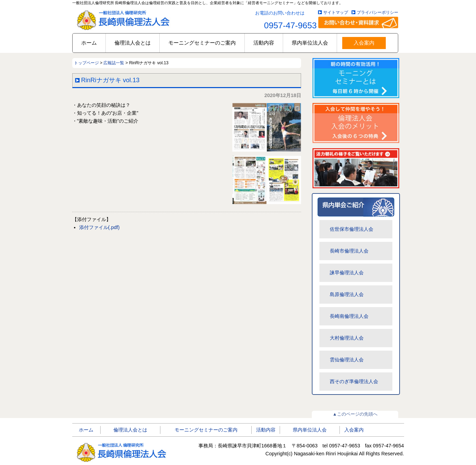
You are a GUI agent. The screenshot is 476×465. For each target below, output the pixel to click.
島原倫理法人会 (347, 294)
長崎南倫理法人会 (349, 316)
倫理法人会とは (133, 43)
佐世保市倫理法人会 (352, 229)
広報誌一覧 (114, 63)
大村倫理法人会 (347, 338)
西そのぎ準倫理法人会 (354, 381)
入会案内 (364, 43)
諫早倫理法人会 (347, 273)
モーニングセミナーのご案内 (202, 43)
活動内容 (264, 43)
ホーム (89, 43)
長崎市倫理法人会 (349, 251)
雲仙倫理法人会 (347, 360)
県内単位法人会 (310, 43)
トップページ (86, 63)
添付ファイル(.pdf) (100, 227)
